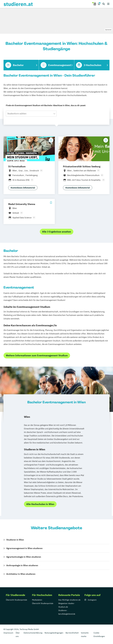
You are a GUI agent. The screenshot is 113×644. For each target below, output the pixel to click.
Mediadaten (37, 600)
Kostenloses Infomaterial (23, 188)
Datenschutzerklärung (33, 633)
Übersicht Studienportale (16, 600)
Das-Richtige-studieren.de (69, 600)
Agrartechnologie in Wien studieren (24, 557)
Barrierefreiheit (72, 633)
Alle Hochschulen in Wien (40, 504)
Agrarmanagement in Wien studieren (24, 548)
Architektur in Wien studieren (21, 574)
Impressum (8, 633)
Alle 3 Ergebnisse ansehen (57, 232)
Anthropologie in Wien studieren (22, 565)
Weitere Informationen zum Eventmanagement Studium (37, 355)
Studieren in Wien (15, 540)
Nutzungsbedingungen (54, 633)
